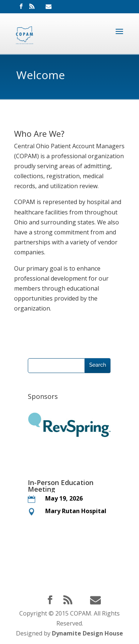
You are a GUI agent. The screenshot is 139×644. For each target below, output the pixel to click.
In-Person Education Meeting (61, 486)
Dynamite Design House (87, 633)
